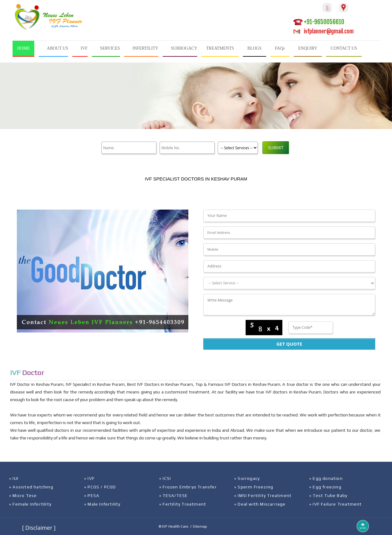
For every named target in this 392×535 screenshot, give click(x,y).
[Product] (238, 148)
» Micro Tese (23, 495)
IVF (84, 48)
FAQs (280, 48)
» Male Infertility (102, 504)
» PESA (92, 495)
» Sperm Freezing (254, 487)
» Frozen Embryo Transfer (188, 487)
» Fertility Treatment (183, 504)
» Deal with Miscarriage (260, 504)
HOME (23, 48)
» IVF (89, 478)
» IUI (14, 478)
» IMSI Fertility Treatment (263, 495)
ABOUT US (57, 48)
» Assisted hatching (31, 487)
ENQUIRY (308, 48)
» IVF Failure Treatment (336, 504)
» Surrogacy (247, 478)
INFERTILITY (145, 48)
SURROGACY (184, 48)
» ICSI (165, 478)
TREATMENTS (220, 48)
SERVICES (110, 48)
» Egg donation (326, 478)
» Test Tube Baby (328, 495)
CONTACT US (344, 48)
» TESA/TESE (173, 495)
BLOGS (254, 48)
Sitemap (200, 526)
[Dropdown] (289, 283)
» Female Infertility (30, 504)
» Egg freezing (325, 487)
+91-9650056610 (319, 22)
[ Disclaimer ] (39, 528)
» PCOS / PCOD (100, 487)
